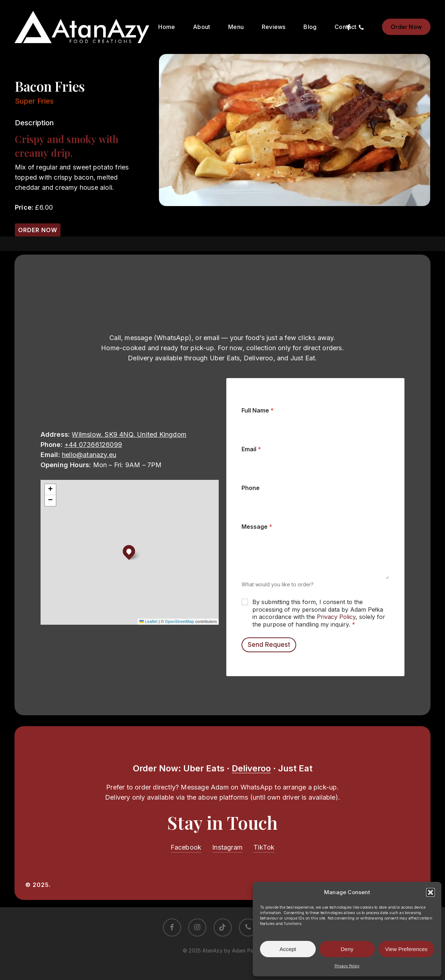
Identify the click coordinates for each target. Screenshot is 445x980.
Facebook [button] (186, 847)
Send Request (269, 645)
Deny (347, 949)
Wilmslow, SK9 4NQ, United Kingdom (129, 434)
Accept (288, 949)
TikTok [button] (264, 847)
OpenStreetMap (180, 621)
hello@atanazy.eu (89, 455)
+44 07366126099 (93, 445)
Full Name (258, 411)
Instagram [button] (227, 847)
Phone (251, 488)
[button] (431, 892)
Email (251, 449)
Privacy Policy (347, 966)
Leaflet (148, 621)
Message (257, 527)
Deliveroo (251, 768)
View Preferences (406, 949)
